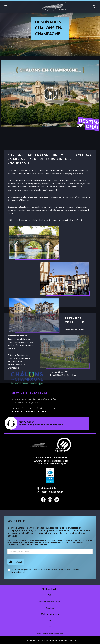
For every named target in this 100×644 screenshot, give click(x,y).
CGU (50, 595)
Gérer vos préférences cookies (50, 633)
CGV (50, 620)
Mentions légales (50, 589)
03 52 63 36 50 (26, 422)
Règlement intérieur (50, 614)
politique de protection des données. (34, 544)
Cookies (50, 608)
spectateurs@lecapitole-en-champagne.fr (42, 424)
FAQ (50, 627)
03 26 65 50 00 (48, 488)
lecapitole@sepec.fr (52, 492)
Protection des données (50, 601)
